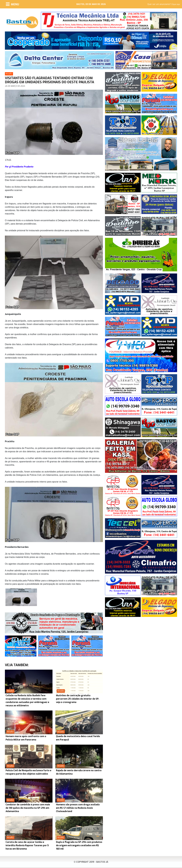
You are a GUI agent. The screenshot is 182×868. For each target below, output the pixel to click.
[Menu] (12, 4)
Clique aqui (176, 4)
